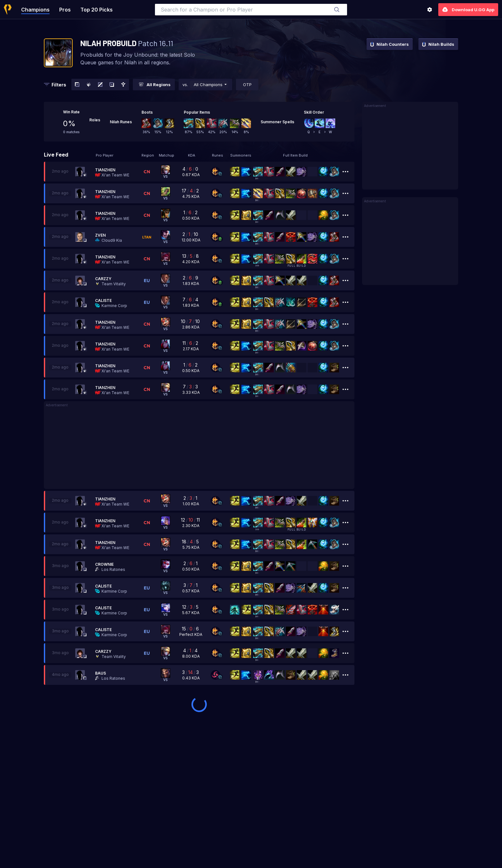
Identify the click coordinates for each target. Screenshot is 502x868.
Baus (101, 673)
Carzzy (103, 279)
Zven (100, 235)
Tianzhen (105, 170)
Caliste (103, 300)
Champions (35, 10)
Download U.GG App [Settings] (468, 10)
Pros (65, 10)
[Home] (8, 9)
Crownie (104, 564)
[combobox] (251, 10)
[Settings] (430, 10)
